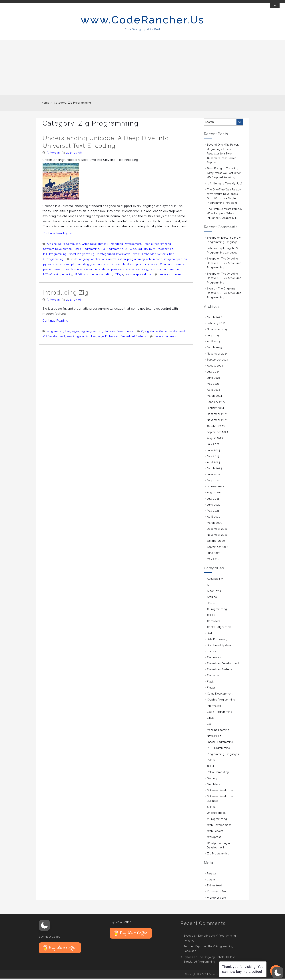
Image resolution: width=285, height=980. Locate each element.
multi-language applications (89, 261)
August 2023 (215, 440)
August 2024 (215, 367)
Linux (210, 719)
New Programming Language (85, 338)
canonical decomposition (105, 271)
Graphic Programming (157, 245)
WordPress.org (217, 899)
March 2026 (215, 319)
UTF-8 (78, 276)
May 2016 (213, 560)
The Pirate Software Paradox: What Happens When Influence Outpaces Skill (225, 215)
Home (46, 104)
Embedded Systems (155, 255)
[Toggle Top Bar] (275, 7)
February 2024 (216, 403)
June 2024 (214, 379)
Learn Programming (87, 250)
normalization (117, 261)
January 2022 (216, 488)
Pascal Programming (81, 255)
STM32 (211, 808)
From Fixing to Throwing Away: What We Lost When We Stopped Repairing (224, 174)
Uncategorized (105, 255)
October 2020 (216, 542)
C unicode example (172, 266)
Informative (123, 255)
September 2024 (218, 361)
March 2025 (214, 349)
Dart (172, 255)
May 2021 (213, 512)
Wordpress (214, 838)
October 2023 (216, 428)
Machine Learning (218, 731)
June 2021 (213, 506)
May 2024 (213, 385)
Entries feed (215, 887)
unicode (82, 271)
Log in (211, 881)
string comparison (175, 261)
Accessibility (215, 580)
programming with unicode (145, 261)
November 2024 (217, 355)
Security (212, 780)
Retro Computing (69, 245)
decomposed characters (143, 266)
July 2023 (213, 446)
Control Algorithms (219, 629)
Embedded (112, 338)
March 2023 (215, 470)
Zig (147, 333)
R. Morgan (53, 154)
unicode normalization (98, 276)
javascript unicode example (108, 266)
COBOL (138, 250)
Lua (209, 725)
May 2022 (213, 482)
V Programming (163, 250)
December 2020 (217, 530)
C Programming (53, 261)
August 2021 (215, 494)
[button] (44, 927)
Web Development (219, 826)
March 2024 (215, 397)
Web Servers (215, 832)
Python (136, 255)
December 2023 (217, 415)
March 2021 (214, 524)
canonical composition (164, 271)
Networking (214, 737)
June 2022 (214, 476)
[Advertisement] (142, 69)
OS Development (54, 338)
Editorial (212, 653)
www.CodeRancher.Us (143, 21)
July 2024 (213, 373)
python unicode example (59, 266)
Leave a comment (170, 276)
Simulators (214, 786)
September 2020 (218, 548)
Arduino (52, 245)
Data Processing (217, 641)
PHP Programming (55, 255)
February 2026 (216, 325)
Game (154, 333)
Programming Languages (63, 333)
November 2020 (217, 536)
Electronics (214, 659)
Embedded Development (125, 245)
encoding (83, 266)
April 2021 (213, 518)
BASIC (148, 250)
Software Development (58, 250)
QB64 (128, 250)
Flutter (211, 689)
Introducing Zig (66, 294)
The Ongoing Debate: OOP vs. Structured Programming (224, 264)
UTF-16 (48, 276)
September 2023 (218, 434)
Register (212, 875)
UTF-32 (118, 276)
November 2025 (217, 331)
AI (208, 586)
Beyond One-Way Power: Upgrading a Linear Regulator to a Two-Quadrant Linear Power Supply (223, 155)
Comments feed (217, 893)
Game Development (95, 245)
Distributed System (219, 647)
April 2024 (214, 391)
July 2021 (213, 500)
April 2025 (214, 343)
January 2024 (216, 409)
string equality (63, 276)
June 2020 (214, 554)
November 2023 (217, 421)
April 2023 (214, 464)
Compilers (214, 623)
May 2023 (213, 458)
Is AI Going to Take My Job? (225, 185)
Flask (210, 683)
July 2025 (213, 337)
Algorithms (214, 592)
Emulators (213, 677)
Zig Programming (112, 250)
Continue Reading (57, 235)
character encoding (136, 271)
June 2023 (214, 452)
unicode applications (138, 276)
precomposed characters (60, 271)
